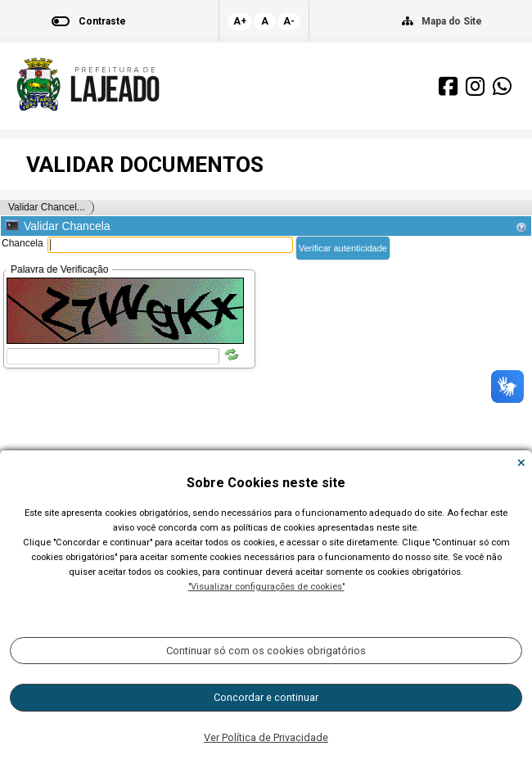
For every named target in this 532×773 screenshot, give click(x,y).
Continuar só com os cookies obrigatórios (266, 651)
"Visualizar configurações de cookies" (266, 587)
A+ (240, 21)
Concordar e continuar (266, 697)
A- (289, 21)
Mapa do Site (452, 21)
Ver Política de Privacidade (266, 737)
